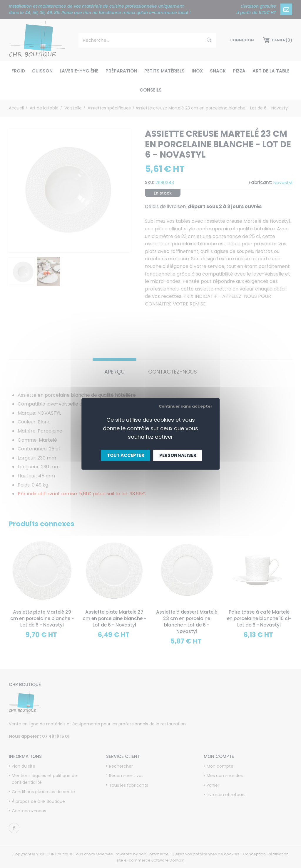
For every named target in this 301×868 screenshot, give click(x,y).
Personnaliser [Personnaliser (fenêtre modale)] (178, 455)
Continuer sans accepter (185, 406)
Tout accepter (126, 455)
